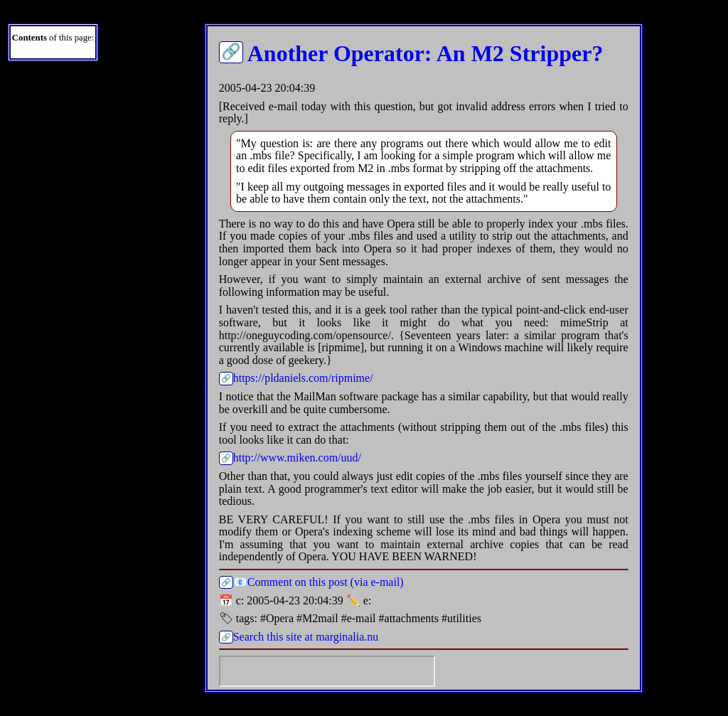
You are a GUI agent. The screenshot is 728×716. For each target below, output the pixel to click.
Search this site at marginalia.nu (306, 637)
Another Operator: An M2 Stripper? (425, 54)
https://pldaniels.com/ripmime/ (303, 378)
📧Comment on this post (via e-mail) (318, 582)
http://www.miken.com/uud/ (297, 458)
